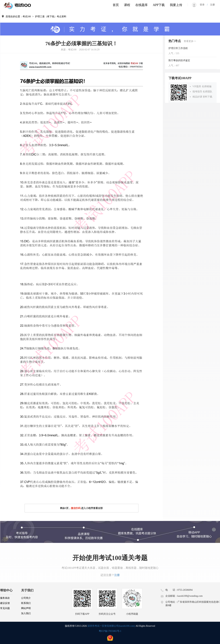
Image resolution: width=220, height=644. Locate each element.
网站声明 (26, 608)
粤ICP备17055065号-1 (110, 631)
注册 (211, 5)
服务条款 (5, 598)
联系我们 (26, 603)
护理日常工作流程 (178, 48)
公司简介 (26, 598)
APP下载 (159, 5)
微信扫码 (76, 508)
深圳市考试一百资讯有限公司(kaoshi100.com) (111, 626)
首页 (116, 5)
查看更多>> (190, 41)
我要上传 (176, 5)
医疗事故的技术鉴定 (179, 60)
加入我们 (26, 613)
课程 (127, 5)
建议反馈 (5, 603)
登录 (203, 5)
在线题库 (142, 5)
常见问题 (5, 608)
